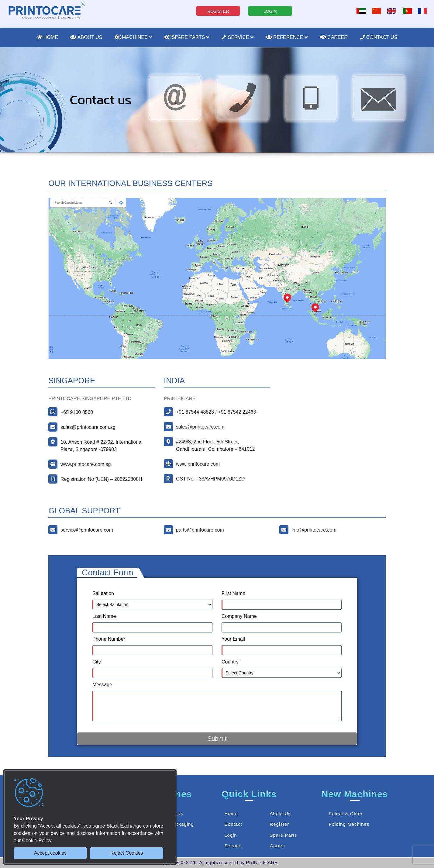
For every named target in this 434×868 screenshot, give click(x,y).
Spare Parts (187, 37)
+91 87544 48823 (195, 412)
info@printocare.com (314, 530)
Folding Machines (349, 824)
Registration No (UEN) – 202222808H (101, 479)
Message (102, 685)
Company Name (239, 616)
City (97, 662)
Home (47, 37)
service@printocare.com (87, 530)
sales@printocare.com (200, 427)
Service (238, 37)
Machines (133, 37)
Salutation (103, 593)
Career (334, 37)
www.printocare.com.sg (86, 464)
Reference (287, 37)
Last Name (104, 616)
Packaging (182, 824)
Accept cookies (50, 853)
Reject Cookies (127, 853)
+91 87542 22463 (237, 412)
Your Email (233, 639)
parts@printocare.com (200, 530)
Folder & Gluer (346, 813)
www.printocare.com (198, 464)
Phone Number (109, 639)
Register (279, 824)
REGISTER (218, 11)
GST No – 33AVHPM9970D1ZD (210, 479)
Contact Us (379, 37)
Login (231, 835)
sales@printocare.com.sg (88, 427)
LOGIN (270, 11)
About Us (86, 37)
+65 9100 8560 (77, 412)
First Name (233, 593)
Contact (233, 824)
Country (230, 662)
